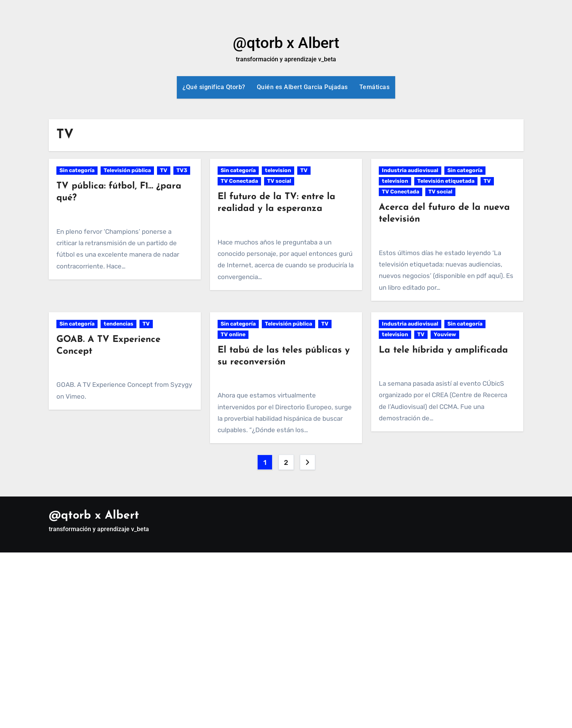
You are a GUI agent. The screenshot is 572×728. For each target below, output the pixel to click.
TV (164, 170)
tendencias (119, 324)
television (278, 170)
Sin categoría (77, 170)
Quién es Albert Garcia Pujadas (302, 87)
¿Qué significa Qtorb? (214, 87)
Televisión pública (127, 170)
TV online (233, 334)
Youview (445, 334)
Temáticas (375, 87)
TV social (279, 181)
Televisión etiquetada (446, 181)
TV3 (182, 170)
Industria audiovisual (410, 170)
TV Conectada (239, 181)
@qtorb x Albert (286, 43)
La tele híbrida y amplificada (443, 350)
